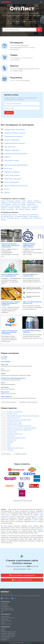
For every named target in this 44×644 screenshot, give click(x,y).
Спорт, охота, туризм (12, 175)
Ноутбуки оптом (12, 432)
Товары (14, 55)
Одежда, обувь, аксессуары (14, 129)
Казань (29, 206)
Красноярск (10, 209)
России (40, 513)
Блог (2, 611)
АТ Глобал (4, 357)
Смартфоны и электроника (15, 448)
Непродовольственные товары (16, 438)
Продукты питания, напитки (15, 133)
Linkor (3, 383)
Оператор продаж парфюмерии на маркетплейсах (29, 245)
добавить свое (18, 71)
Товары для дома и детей (14, 424)
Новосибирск (31, 204)
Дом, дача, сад (10, 147)
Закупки (14, 66)
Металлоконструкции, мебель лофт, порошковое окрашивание (10, 245)
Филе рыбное (11, 436)
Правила (3, 629)
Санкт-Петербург (6, 204)
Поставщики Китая (27, 218)
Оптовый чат (5, 598)
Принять (28, 643)
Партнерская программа (8, 636)
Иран (23, 203)
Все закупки (6, 454)
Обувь (9, 446)
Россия (3, 201)
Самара (22, 209)
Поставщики (16, 43)
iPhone (9, 444)
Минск (24, 206)
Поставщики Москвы (13, 218)
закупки (34, 521)
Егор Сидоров (6, 362)
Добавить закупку (20, 454)
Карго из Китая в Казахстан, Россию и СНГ (32, 303)
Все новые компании (9, 402)
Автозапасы (5, 387)
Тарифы (3, 622)
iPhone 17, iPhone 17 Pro (14, 418)
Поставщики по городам (7, 610)
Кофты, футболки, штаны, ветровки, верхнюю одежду (23, 416)
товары (17, 58)
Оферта (3, 630)
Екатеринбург (5, 206)
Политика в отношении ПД (8, 632)
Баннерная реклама (6, 624)
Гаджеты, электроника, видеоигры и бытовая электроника (9, 332)
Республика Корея (15, 203)
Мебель (7, 157)
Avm (2, 369)
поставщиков (24, 45)
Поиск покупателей (6, 621)
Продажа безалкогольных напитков (32, 331)
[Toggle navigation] (41, 2)
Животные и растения (13, 179)
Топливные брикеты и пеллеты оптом (31, 275)
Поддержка (4, 640)
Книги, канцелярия (11, 182)
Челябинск (34, 208)
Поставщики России (7, 216)
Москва (39, 203)
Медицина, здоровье (12, 172)
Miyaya (3, 374)
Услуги (7, 189)
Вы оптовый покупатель (22, 580)
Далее (9, 113)
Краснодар (22, 204)
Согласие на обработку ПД (8, 633)
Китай (24, 201)
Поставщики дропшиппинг (9, 215)
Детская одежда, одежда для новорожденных (10, 275)
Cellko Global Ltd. (6, 396)
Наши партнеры (5, 638)
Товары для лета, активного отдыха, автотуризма (22, 428)
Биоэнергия (5, 392)
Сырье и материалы (12, 140)
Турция (30, 201)
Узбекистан (4, 203)
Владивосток (26, 208)
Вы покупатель (30, 21)
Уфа (17, 209)
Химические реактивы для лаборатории (19, 430)
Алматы (3, 209)
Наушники (10, 450)
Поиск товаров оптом (7, 608)
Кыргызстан (10, 201)
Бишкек (15, 204)
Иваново (18, 208)
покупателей (25, 80)
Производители (5, 607)
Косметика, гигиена (12, 160)
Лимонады (10, 442)
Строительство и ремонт (13, 136)
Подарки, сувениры (12, 150)
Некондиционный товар (14, 422)
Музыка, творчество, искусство (16, 186)
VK (13, 598)
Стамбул (11, 208)
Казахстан (36, 201)
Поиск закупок (5, 619)
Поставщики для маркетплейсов (29, 215)
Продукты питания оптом (15, 434)
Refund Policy (12, 635)
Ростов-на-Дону (16, 206)
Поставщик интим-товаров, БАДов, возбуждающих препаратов (11, 303)
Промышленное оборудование (16, 165)
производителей (16, 47)
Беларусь (18, 201)
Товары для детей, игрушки (15, 143)
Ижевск (34, 209)
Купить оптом (4, 604)
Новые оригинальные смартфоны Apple (19, 420)
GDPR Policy (4, 635)
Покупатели (16, 78)
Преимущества (5, 616)
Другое (7, 192)
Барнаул (28, 209)
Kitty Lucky (4, 364)
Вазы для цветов (12, 414)
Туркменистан (31, 203)
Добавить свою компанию (28, 402)
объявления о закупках (26, 69)
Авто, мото (8, 168)
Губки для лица (11, 440)
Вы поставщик (14, 21)
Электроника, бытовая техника (16, 154)
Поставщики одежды (21, 216)
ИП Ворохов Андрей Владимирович (13, 378)
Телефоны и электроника (14, 412)
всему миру (5, 515)
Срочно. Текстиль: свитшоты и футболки (19, 426)
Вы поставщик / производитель (22, 575)
